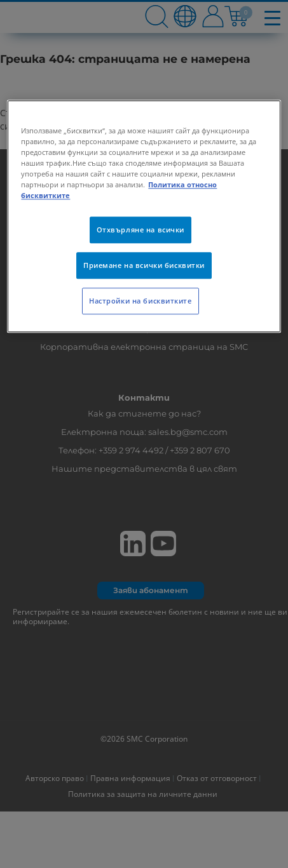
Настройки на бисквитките (141, 301)
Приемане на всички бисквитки (144, 266)
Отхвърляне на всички (141, 230)
